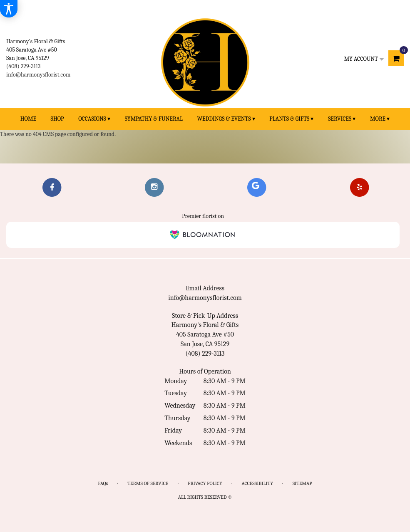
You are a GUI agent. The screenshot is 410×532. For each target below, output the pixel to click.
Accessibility (257, 483)
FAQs (103, 483)
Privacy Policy (205, 483)
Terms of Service (148, 483)
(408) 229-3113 (23, 66)
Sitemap (302, 483)
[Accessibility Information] (9, 9)
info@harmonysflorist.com (38, 75)
